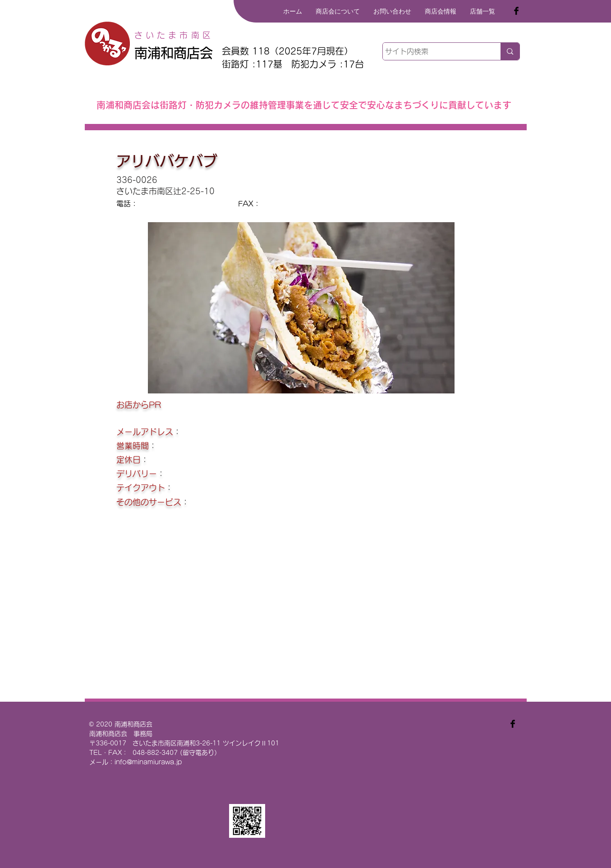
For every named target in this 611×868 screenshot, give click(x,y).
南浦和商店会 (174, 53)
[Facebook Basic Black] (516, 11)
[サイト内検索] (434, 51)
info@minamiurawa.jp (148, 762)
